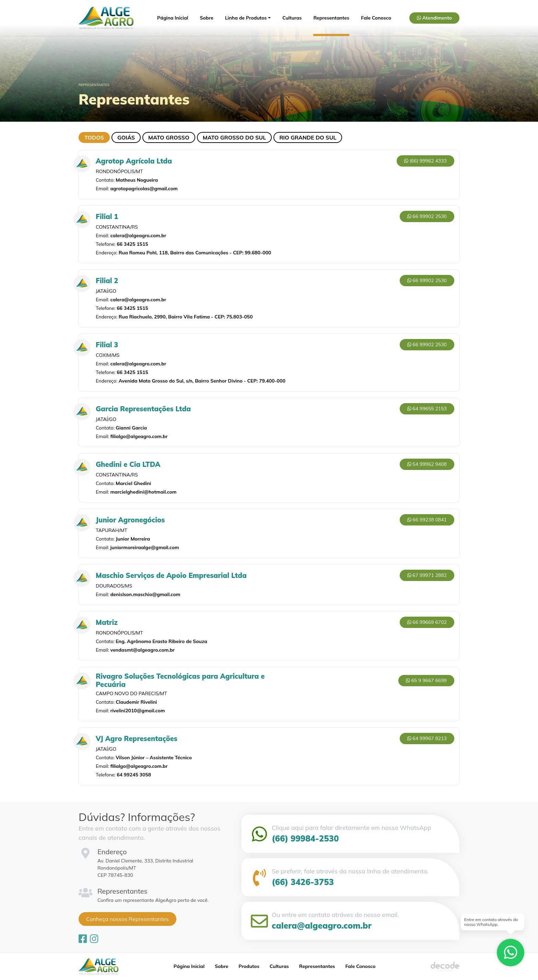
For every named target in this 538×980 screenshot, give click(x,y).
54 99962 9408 (427, 464)
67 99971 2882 (427, 575)
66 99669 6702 (427, 622)
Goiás (126, 137)
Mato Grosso (169, 137)
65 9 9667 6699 (426, 680)
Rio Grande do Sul (308, 137)
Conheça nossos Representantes (127, 919)
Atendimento (434, 18)
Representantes (331, 18)
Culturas (292, 18)
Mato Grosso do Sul (234, 137)
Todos (94, 137)
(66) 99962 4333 (425, 161)
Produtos (249, 966)
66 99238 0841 (427, 520)
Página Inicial (173, 18)
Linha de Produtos (246, 18)
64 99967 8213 (427, 738)
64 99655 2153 (427, 409)
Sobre (207, 18)
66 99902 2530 (427, 216)
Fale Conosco (376, 18)
